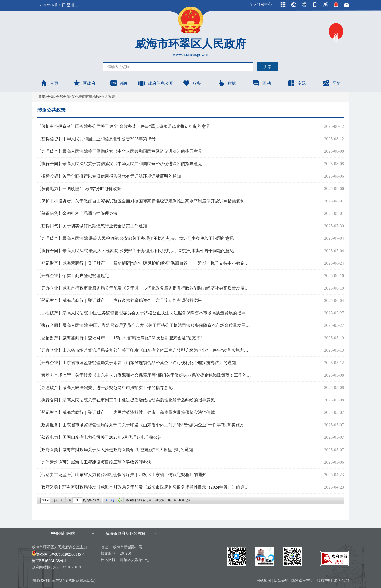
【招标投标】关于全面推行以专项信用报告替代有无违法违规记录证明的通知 (109, 176)
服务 (192, 83)
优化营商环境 (82, 97)
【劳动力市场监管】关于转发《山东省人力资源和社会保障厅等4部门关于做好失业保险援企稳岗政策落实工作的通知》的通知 (144, 375)
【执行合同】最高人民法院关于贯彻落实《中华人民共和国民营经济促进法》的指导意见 (120, 164)
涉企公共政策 (105, 97)
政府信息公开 (156, 83)
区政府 (84, 83)
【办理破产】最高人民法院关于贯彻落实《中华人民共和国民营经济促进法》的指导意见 (120, 151)
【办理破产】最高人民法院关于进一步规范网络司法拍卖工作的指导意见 (105, 388)
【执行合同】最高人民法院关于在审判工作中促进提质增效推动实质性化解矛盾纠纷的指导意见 (126, 400)
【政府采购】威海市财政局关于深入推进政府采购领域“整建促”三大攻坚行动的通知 (115, 450)
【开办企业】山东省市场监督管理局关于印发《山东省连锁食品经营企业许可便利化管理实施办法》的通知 (137, 363)
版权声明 (324, 581)
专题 (297, 83)
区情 (332, 83)
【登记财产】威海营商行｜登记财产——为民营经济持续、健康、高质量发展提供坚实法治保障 (126, 412)
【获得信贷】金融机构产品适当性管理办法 (77, 213)
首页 (49, 83)
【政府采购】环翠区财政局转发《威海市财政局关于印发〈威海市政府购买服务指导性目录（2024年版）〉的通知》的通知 (144, 487)
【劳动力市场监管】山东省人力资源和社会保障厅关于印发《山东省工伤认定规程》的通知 (122, 475)
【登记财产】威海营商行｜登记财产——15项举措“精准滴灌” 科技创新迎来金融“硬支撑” (120, 338)
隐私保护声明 (302, 581)
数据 (227, 83)
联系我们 (342, 581)
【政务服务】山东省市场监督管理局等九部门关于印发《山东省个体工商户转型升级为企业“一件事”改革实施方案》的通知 (144, 425)
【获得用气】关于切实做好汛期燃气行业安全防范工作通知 (92, 226)
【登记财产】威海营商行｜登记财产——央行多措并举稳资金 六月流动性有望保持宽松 (120, 300)
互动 (262, 83)
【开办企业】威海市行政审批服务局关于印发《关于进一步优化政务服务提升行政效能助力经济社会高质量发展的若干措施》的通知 (144, 288)
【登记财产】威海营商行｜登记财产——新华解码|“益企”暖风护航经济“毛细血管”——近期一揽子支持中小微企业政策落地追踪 (144, 263)
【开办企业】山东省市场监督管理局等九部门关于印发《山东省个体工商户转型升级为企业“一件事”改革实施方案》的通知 (144, 350)
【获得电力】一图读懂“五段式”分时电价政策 (79, 189)
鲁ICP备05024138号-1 (49, 561)
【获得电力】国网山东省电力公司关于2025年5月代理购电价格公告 (99, 437)
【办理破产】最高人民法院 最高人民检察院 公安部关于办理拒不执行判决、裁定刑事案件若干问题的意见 (135, 238)
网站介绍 (281, 581)
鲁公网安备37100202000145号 (58, 555)
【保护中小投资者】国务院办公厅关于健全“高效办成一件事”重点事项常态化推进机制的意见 (124, 126)
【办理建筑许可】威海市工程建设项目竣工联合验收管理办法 (94, 462)
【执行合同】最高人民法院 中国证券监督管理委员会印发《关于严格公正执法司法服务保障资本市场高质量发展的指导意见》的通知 (144, 325)
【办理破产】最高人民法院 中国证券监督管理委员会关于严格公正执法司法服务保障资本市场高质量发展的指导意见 (144, 313)
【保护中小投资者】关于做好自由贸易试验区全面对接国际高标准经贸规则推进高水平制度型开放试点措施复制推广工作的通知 (144, 201)
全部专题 (63, 97)
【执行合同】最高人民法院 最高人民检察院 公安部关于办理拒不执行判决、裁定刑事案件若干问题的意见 (135, 251)
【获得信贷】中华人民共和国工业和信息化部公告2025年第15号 (96, 139)
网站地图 (264, 581)
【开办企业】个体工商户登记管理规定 (73, 276)
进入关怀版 (336, 31)
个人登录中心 (261, 4)
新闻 (119, 83)
